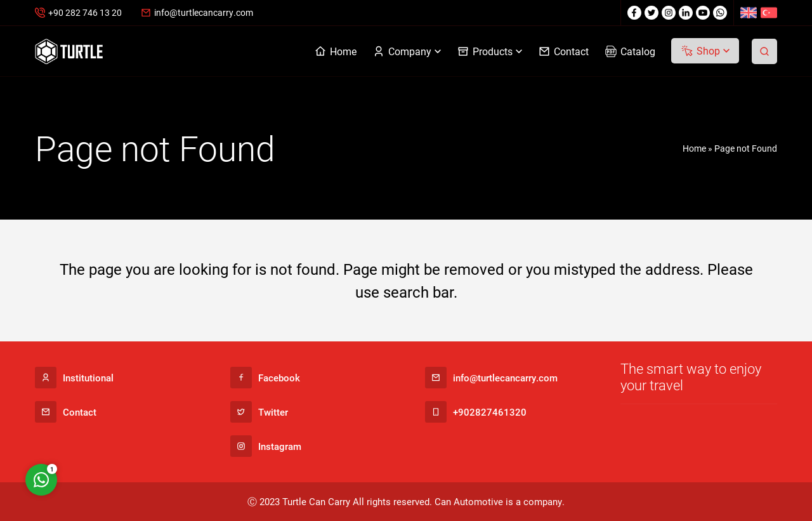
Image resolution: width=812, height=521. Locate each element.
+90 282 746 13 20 (85, 12)
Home (694, 148)
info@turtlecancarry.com (204, 12)
